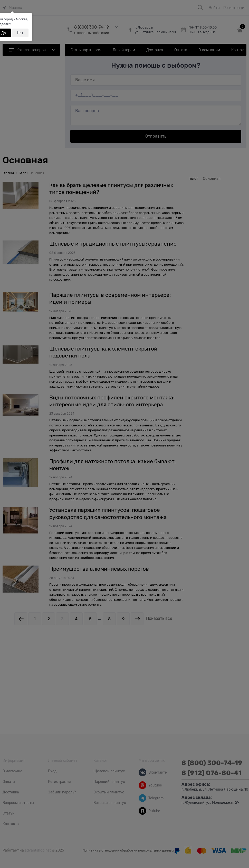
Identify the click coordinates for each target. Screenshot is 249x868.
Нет (20, 33)
